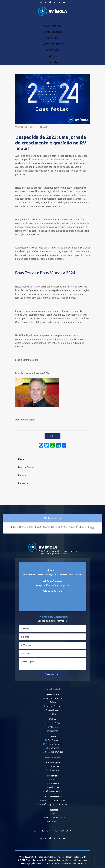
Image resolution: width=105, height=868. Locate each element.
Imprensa (23, 483)
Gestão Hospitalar (53, 44)
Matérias (23, 475)
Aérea (54, 780)
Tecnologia (53, 50)
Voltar (52, 436)
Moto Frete (54, 783)
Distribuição (52, 38)
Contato (53, 62)
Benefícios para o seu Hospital (54, 804)
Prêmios (54, 702)
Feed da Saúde (26, 467)
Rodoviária (54, 787)
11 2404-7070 (63, 831)
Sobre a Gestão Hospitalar (54, 801)
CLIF (54, 814)
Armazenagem (53, 32)
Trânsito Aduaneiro (54, 791)
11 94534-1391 (43, 831)
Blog (45, 127)
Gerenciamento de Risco (54, 818)
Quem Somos (53, 26)
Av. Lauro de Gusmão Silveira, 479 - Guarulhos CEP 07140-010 (52, 575)
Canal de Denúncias (54, 752)
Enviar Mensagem (52, 674)
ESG (54, 714)
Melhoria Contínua (54, 698)
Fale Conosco (54, 740)
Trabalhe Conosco (54, 744)
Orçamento (54, 748)
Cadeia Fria (54, 766)
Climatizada (54, 770)
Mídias (53, 56)
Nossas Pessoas (54, 706)
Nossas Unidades (54, 710)
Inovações (54, 822)
